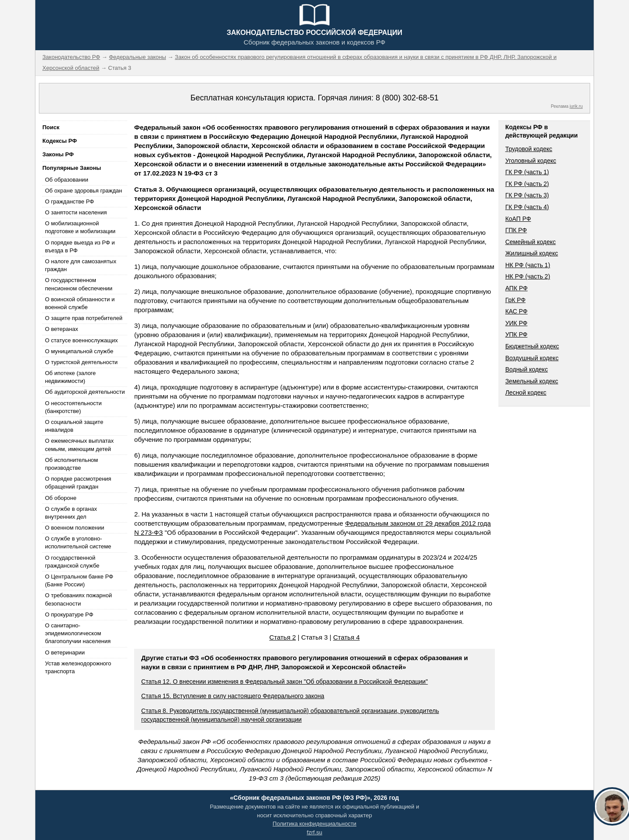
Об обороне (61, 498)
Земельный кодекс (532, 381)
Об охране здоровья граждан (83, 191)
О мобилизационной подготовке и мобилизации (80, 227)
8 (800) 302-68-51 (407, 98)
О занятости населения (76, 212)
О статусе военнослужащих (81, 340)
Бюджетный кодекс (532, 346)
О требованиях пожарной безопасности (78, 599)
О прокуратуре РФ (69, 615)
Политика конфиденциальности (314, 824)
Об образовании (67, 180)
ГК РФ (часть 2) (527, 184)
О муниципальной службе (79, 351)
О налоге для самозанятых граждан (81, 265)
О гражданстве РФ (69, 201)
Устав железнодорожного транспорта (78, 667)
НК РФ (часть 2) (528, 276)
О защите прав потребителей (84, 318)
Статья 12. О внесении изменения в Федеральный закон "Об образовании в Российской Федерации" (284, 682)
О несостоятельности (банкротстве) (73, 407)
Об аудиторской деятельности (85, 392)
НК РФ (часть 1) (528, 265)
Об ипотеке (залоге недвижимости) (70, 377)
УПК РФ (517, 334)
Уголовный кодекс (531, 161)
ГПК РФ (516, 230)
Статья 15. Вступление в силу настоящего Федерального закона (233, 696)
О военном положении (75, 528)
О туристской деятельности (81, 362)
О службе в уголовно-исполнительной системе (78, 542)
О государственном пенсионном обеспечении (79, 284)
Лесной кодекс (526, 392)
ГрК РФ (515, 300)
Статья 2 (282, 637)
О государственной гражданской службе (72, 562)
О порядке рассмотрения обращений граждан (78, 483)
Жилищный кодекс (532, 253)
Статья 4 (347, 637)
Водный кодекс (527, 369)
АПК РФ (517, 288)
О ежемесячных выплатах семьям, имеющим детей (79, 445)
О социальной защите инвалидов (74, 426)
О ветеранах (62, 329)
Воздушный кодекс (532, 358)
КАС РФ (517, 311)
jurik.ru (576, 106)
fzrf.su (314, 832)
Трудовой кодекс (529, 149)
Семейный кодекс (531, 242)
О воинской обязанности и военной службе (80, 303)
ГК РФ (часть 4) (527, 207)
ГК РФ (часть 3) (527, 195)
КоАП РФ (518, 219)
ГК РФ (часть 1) (527, 172)
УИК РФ (517, 323)
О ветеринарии (65, 652)
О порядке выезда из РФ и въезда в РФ (80, 246)
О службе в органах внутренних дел (71, 513)
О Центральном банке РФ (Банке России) (79, 580)
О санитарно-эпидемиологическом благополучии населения (78, 633)
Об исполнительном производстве (71, 464)
